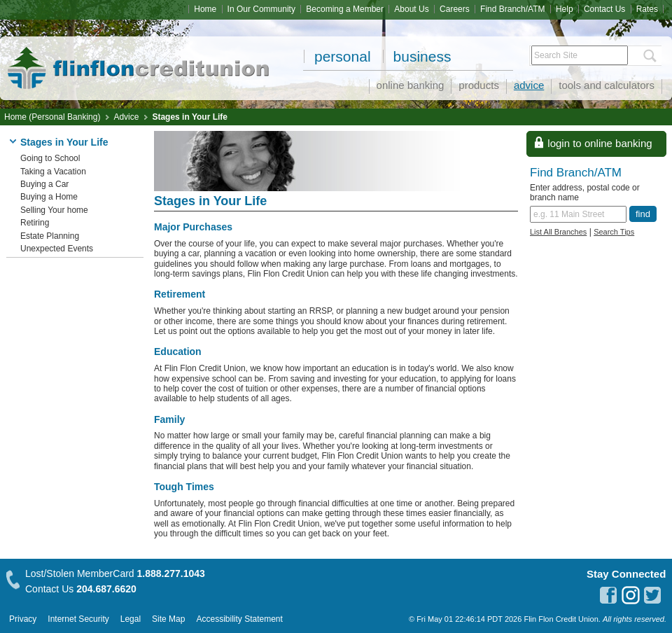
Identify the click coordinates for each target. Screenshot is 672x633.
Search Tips (614, 232)
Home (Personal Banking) (52, 117)
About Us (411, 9)
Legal (131, 619)
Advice (529, 85)
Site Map (168, 619)
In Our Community (261, 9)
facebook (608, 595)
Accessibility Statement (239, 619)
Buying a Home (49, 197)
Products (479, 85)
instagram (631, 595)
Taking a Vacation (53, 172)
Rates (647, 9)
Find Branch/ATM (512, 9)
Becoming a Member (345, 9)
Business (422, 56)
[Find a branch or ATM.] (578, 214)
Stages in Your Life (190, 117)
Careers (455, 9)
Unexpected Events (57, 249)
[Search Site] (580, 55)
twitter (653, 595)
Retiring (35, 223)
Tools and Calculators (607, 85)
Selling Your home (54, 210)
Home (205, 9)
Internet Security (78, 619)
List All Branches (558, 232)
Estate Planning (50, 236)
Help (565, 9)
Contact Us (604, 9)
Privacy (23, 619)
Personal (343, 56)
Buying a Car (44, 184)
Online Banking (411, 85)
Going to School (50, 158)
